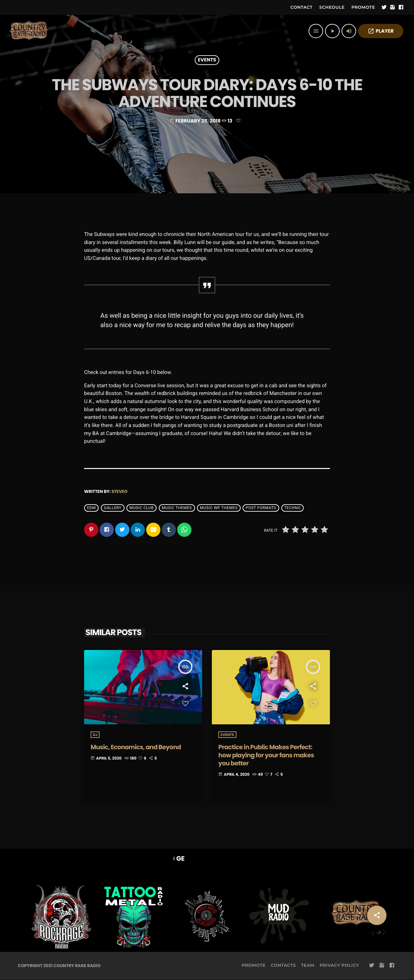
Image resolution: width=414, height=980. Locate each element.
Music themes (177, 508)
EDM (91, 508)
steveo (120, 491)
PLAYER (381, 31)
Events (207, 60)
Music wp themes (219, 508)
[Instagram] (393, 7)
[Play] (332, 31)
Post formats (261, 508)
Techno (293, 508)
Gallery (113, 508)
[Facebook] (401, 7)
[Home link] (29, 31)
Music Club (142, 508)
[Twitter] (384, 7)
